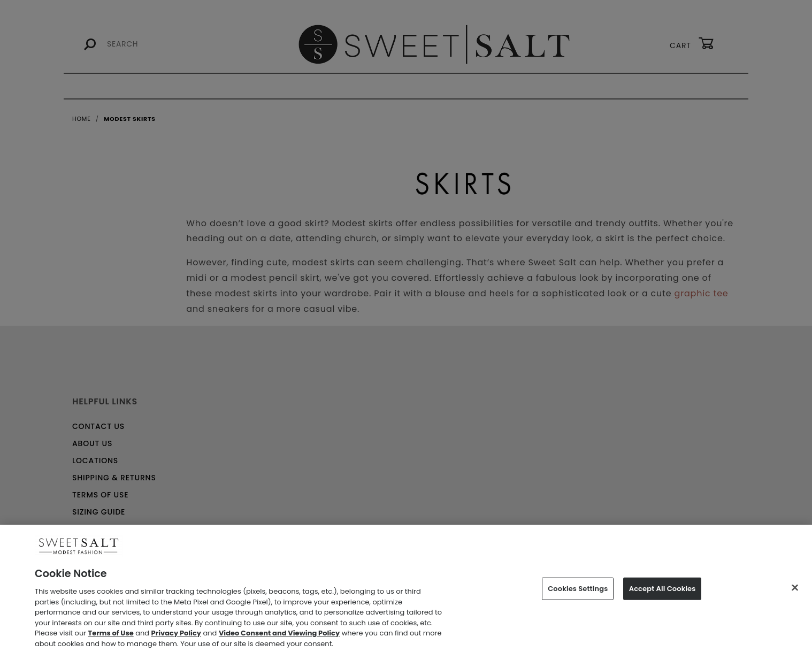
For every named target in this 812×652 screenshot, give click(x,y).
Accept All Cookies (662, 592)
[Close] (795, 592)
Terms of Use (111, 637)
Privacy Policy (176, 637)
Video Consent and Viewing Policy (279, 637)
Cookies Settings (578, 592)
